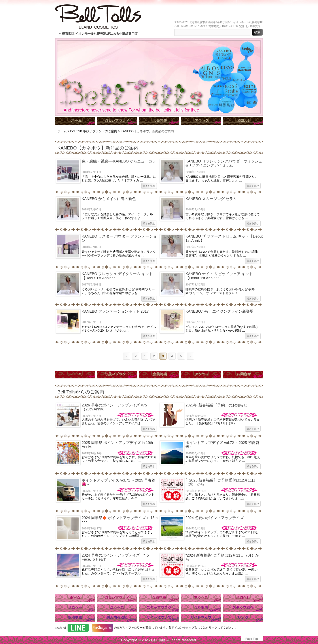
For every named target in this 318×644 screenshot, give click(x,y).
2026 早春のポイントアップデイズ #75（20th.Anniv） (114, 407)
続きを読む (149, 186)
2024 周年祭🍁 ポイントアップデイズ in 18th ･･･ (120, 520)
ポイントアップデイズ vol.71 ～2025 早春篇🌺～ (119, 482)
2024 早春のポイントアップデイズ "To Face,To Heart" (115, 557)
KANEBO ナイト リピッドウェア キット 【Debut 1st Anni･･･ (219, 276)
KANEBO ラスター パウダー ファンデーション (119, 238)
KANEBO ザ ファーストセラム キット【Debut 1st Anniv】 (224, 238)
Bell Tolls (158, 640)
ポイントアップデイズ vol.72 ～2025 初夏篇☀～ (222, 445)
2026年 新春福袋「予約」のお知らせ (216, 405)
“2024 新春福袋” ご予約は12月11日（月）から (222, 557)
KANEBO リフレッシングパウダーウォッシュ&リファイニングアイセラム (224, 163)
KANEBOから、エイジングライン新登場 (220, 311)
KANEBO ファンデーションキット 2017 (115, 311)
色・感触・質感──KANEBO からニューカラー (119, 163)
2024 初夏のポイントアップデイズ (215, 518)
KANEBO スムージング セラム (211, 199)
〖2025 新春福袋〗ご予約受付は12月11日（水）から (221, 482)
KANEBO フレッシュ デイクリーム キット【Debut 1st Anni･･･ (117, 276)
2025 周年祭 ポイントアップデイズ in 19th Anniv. (117, 445)
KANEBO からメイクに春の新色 (109, 199)
